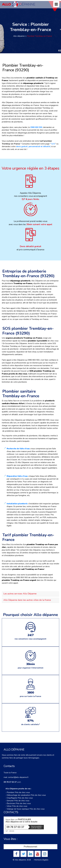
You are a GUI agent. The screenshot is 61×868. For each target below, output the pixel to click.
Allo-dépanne (19, 36)
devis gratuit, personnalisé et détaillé (33, 146)
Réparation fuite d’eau (17, 476)
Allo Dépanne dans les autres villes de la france (27, 600)
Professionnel (30, 847)
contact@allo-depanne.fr (18, 777)
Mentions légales (41, 860)
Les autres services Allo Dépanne (20, 594)
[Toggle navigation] (56, 4)
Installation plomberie (17, 504)
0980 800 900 (36, 127)
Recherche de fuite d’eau (18, 449)
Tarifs (53, 144)
